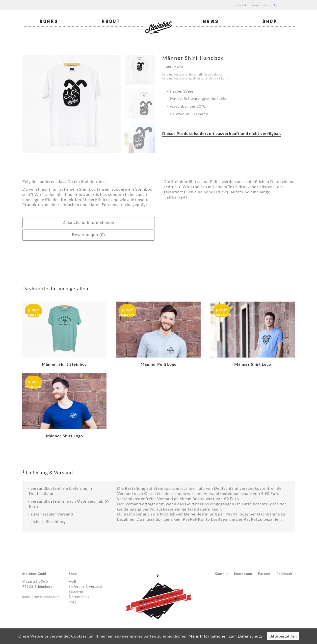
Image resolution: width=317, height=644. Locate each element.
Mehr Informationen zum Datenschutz (225, 636)
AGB (73, 581)
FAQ (72, 602)
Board (49, 21)
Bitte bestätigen (283, 636)
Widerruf (76, 592)
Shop (270, 21)
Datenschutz (79, 597)
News (211, 21)
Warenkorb (261, 5)
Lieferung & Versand (86, 587)
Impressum (243, 574)
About (111, 21)
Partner (264, 574)
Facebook (284, 574)
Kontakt (242, 5)
